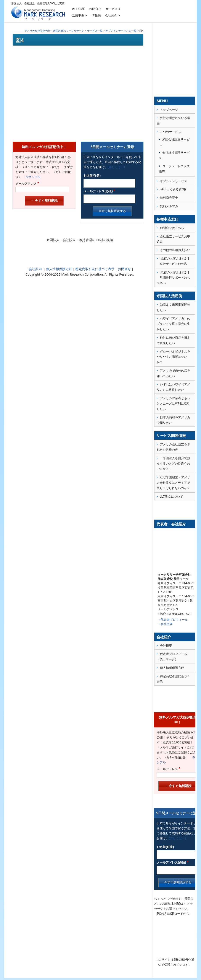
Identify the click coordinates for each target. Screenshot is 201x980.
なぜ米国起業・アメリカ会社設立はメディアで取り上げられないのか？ (173, 483)
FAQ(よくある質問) (173, 189)
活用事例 (78, 15)
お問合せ (95, 9)
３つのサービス (170, 132)
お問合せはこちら (172, 228)
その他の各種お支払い (175, 250)
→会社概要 (165, 624)
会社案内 (35, 269)
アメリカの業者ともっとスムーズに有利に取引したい (173, 403)
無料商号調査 (169, 198)
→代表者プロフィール (173, 620)
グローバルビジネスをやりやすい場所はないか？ (173, 357)
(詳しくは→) (116, 167)
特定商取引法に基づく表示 (95, 269)
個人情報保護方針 (59, 269)
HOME (78, 9)
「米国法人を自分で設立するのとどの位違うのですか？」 (173, 464)
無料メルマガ (169, 206)
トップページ (169, 110)
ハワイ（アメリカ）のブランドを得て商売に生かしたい (173, 324)
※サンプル (31, 177)
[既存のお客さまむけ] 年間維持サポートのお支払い (173, 278)
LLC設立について (171, 497)
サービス (112, 9)
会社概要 (166, 646)
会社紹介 (111, 15)
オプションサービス (174, 181)
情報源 (96, 15)
